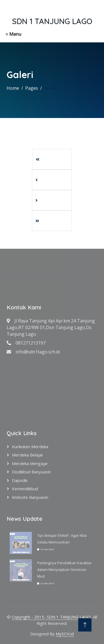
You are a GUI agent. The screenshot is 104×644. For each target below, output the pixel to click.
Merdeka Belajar (28, 455)
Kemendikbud (25, 489)
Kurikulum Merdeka (30, 447)
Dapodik (20, 480)
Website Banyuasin (30, 497)
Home (13, 88)
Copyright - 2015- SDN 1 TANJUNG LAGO (51, 617)
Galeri (50, 88)
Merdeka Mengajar (30, 463)
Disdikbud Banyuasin (31, 472)
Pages (32, 88)
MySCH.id (65, 634)
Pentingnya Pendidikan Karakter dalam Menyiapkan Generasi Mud (64, 569)
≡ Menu (13, 34)
